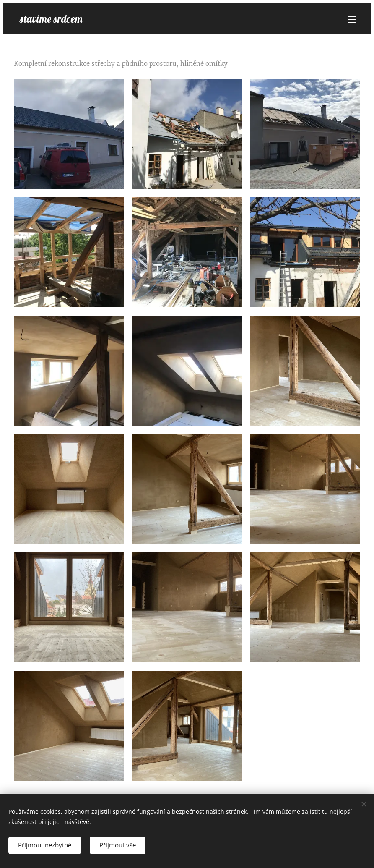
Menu (352, 19)
